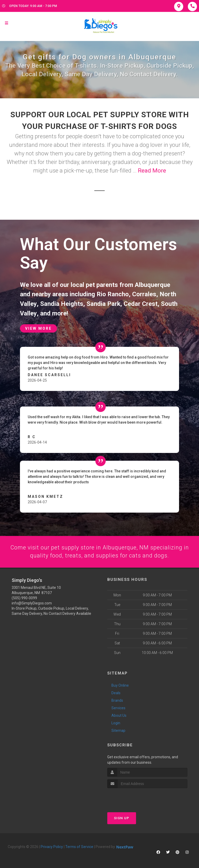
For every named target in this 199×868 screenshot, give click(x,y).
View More (38, 328)
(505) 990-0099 (24, 597)
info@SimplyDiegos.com (32, 602)
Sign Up (122, 818)
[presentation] (135, 797)
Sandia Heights (61, 304)
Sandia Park (103, 304)
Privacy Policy (52, 846)
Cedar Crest (140, 304)
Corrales (144, 294)
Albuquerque (152, 285)
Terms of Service (79, 846)
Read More (152, 171)
